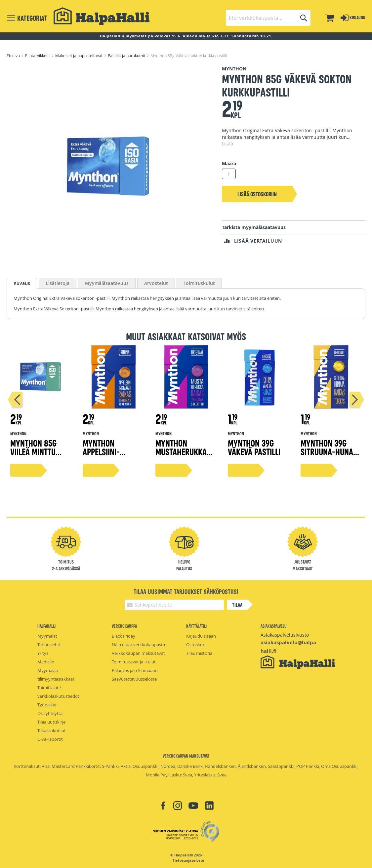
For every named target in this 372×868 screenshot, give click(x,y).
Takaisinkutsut (52, 730)
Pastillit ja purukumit (127, 56)
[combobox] (268, 18)
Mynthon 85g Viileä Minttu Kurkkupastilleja (41, 451)
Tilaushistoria (199, 653)
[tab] (22, 283)
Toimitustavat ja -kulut (134, 662)
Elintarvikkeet (38, 56)
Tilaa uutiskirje (51, 722)
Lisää (227, 144)
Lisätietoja (58, 283)
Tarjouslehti (49, 645)
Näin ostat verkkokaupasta (138, 645)
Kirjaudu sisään (201, 636)
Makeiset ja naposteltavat (79, 56)
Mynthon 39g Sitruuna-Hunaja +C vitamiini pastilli (331, 456)
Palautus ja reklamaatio (135, 670)
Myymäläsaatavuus (107, 283)
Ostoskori (196, 645)
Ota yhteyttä (50, 713)
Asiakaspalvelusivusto (285, 635)
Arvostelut (156, 283)
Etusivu (14, 56)
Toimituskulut (199, 283)
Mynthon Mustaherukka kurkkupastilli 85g (181, 456)
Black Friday (124, 636)
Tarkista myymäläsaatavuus (254, 227)
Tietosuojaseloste (188, 860)
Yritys (43, 653)
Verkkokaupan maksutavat (138, 653)
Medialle (46, 662)
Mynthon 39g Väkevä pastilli (254, 447)
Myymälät (47, 636)
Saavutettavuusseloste (134, 679)
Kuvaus (22, 283)
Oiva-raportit (50, 739)
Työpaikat (47, 705)
